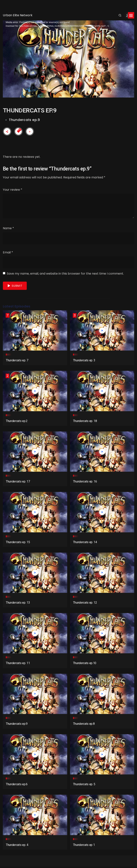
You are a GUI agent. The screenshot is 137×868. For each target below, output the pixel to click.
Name (8, 228)
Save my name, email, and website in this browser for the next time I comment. (65, 274)
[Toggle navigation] (131, 15)
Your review (13, 190)
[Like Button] (18, 132)
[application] (68, 57)
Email (8, 252)
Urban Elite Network (18, 15)
